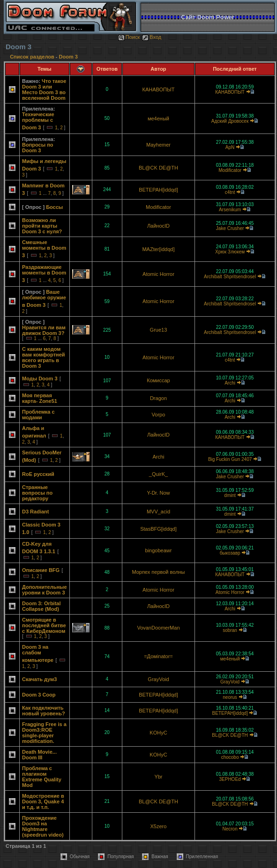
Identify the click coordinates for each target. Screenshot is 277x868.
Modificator (230, 170)
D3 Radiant (35, 512)
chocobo (230, 757)
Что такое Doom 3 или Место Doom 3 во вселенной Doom (44, 89)
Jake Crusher (230, 228)
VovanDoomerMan (158, 628)
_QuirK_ (158, 474)
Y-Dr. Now (158, 493)
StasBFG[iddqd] (158, 529)
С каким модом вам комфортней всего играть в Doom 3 (44, 357)
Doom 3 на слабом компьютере (38, 653)
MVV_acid (158, 512)
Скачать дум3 (39, 679)
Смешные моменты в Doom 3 (44, 249)
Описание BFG (41, 570)
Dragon (158, 398)
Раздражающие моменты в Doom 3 (44, 274)
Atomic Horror (158, 274)
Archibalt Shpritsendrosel (230, 277)
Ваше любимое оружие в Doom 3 (44, 298)
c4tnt (230, 192)
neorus (230, 697)
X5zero (159, 826)
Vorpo (159, 415)
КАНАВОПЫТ (159, 89)
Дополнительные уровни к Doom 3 (45, 590)
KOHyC (158, 733)
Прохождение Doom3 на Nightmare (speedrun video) (43, 826)
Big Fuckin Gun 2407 (230, 459)
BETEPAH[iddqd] (158, 190)
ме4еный (158, 119)
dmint (230, 495)
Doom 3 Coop (39, 695)
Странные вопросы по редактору (37, 493)
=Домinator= (158, 656)
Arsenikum (230, 210)
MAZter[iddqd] (158, 249)
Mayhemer (158, 145)
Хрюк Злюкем (230, 252)
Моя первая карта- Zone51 (40, 398)
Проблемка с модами (38, 415)
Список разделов (33, 57)
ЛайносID (158, 226)
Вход (152, 37)
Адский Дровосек (230, 121)
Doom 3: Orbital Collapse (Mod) (41, 606)
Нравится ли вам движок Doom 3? (44, 330)
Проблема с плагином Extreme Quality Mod (42, 777)
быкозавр (230, 553)
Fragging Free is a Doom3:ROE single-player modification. (44, 733)
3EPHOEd (230, 779)
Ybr (158, 777)
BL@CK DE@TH (158, 168)
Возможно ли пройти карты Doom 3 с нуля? (42, 226)
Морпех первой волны (158, 572)
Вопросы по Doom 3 (38, 148)
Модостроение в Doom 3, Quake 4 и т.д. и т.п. (43, 801)
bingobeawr (159, 550)
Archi (230, 383)
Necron (230, 829)
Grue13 (159, 330)
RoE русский (38, 474)
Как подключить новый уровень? (44, 711)
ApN (230, 147)
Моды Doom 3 (40, 378)
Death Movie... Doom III (39, 755)
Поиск (129, 37)
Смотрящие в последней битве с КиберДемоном (44, 625)
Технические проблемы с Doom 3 (38, 121)
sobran (230, 630)
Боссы (54, 207)
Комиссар (158, 380)
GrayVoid (158, 679)
